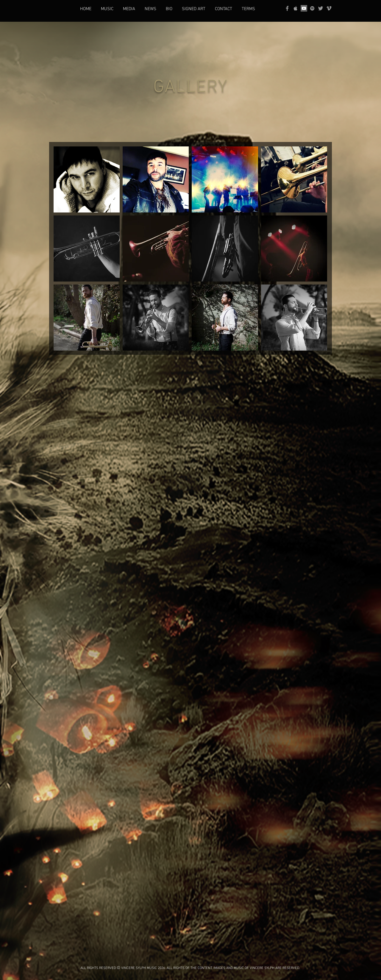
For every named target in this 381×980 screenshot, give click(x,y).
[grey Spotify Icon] (312, 8)
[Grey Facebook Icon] (287, 8)
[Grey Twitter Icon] (321, 8)
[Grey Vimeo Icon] (329, 8)
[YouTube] (304, 8)
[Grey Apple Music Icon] (296, 8)
